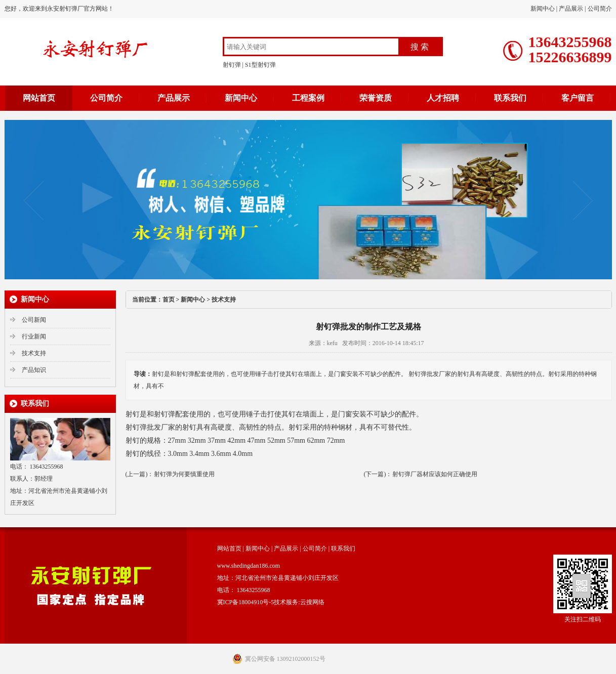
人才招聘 (443, 98)
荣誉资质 (376, 98)
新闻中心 (543, 9)
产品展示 (571, 9)
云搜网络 (312, 602)
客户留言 (578, 98)
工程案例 (308, 98)
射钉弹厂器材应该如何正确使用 (435, 474)
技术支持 (34, 353)
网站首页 (39, 98)
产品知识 (34, 370)
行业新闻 (34, 336)
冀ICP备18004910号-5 (246, 602)
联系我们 (510, 98)
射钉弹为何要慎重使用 (184, 474)
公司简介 (600, 9)
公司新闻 (34, 320)
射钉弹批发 (143, 427)
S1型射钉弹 (260, 65)
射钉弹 (232, 65)
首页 (169, 300)
